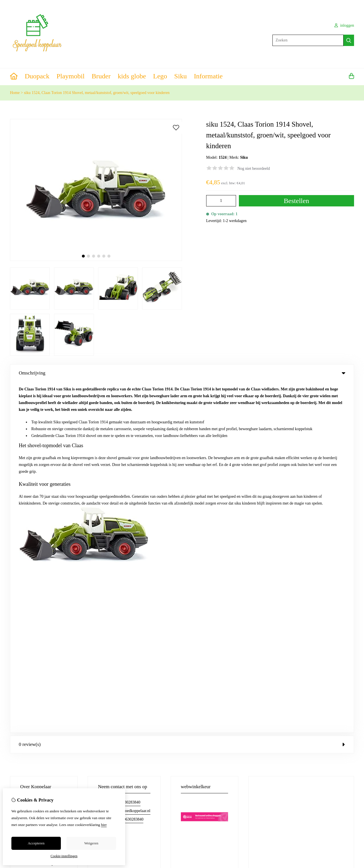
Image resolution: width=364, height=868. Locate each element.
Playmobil (71, 76)
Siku (181, 76)
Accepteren (36, 843)
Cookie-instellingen (64, 856)
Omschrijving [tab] (182, 373)
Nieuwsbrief (215, 587)
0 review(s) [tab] (182, 393)
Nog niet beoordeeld (254, 169)
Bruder (101, 76)
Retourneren (321, 568)
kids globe (132, 76)
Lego (160, 76)
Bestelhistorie (217, 568)
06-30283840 (130, 451)
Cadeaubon (125, 568)
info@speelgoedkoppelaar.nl (127, 460)
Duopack (37, 76)
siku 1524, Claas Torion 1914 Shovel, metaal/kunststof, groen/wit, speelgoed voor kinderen (97, 93)
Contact (318, 558)
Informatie (208, 76)
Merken (122, 558)
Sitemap (318, 577)
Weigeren (91, 843)
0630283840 (133, 468)
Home (15, 93)
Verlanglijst (215, 577)
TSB (351, 662)
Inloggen (213, 558)
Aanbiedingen (127, 577)
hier (104, 825)
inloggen (344, 25)
